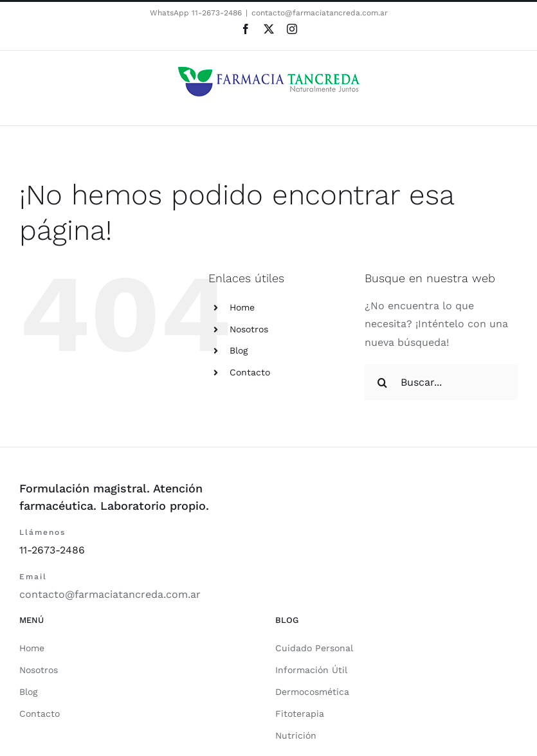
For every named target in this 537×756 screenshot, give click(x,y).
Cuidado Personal (314, 648)
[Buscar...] (441, 382)
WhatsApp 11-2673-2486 (196, 13)
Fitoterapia (300, 714)
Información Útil (311, 670)
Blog (239, 350)
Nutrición (296, 735)
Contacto (250, 372)
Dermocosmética (312, 692)
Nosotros (249, 329)
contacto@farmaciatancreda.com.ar (320, 13)
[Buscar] (383, 382)
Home (242, 307)
